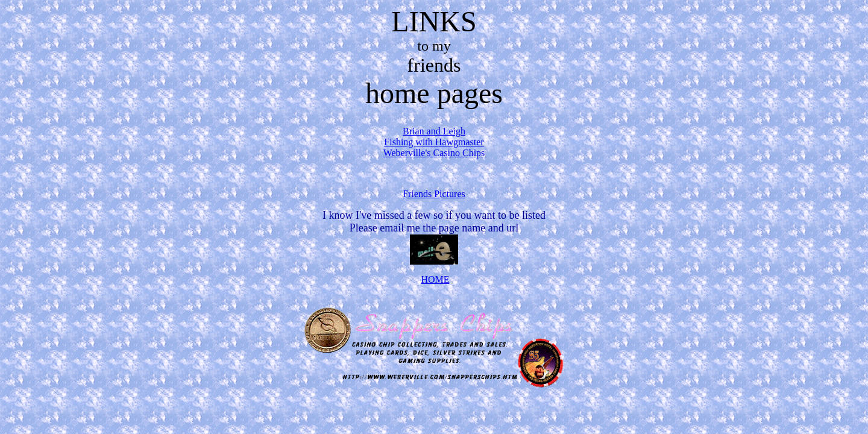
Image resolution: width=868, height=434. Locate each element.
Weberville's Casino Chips (434, 153)
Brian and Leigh (434, 131)
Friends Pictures (434, 194)
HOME (435, 279)
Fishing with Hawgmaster (434, 142)
